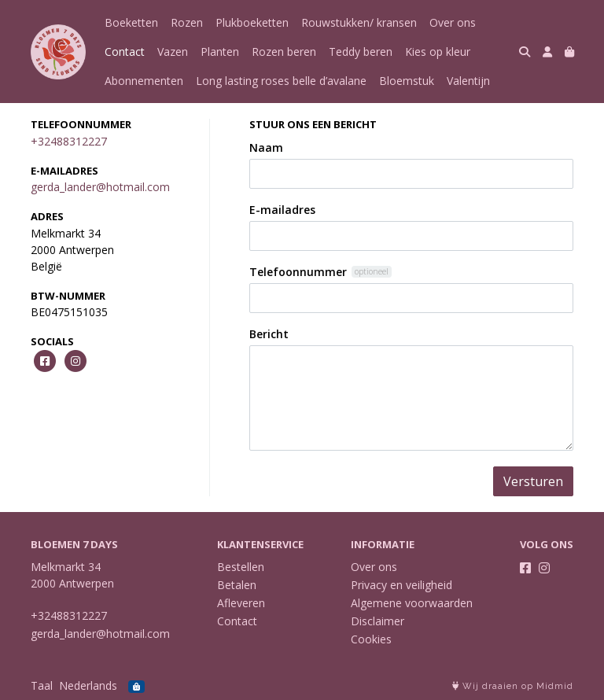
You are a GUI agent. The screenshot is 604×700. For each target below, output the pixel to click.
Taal (42, 685)
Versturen (533, 481)
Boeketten (131, 22)
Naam (266, 147)
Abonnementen (144, 81)
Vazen (173, 52)
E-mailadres (282, 210)
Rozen (187, 22)
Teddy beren (361, 52)
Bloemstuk (407, 81)
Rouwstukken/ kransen (359, 22)
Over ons (453, 22)
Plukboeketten (252, 22)
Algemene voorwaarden (412, 603)
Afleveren (241, 603)
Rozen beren (284, 52)
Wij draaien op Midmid (513, 686)
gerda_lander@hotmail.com (100, 187)
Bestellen (241, 567)
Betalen (237, 585)
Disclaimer (377, 621)
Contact (125, 52)
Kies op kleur (438, 52)
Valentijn (468, 81)
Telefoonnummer (298, 272)
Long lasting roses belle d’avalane (281, 81)
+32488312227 (69, 141)
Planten (220, 52)
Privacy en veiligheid (401, 585)
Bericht (269, 334)
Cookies (371, 639)
